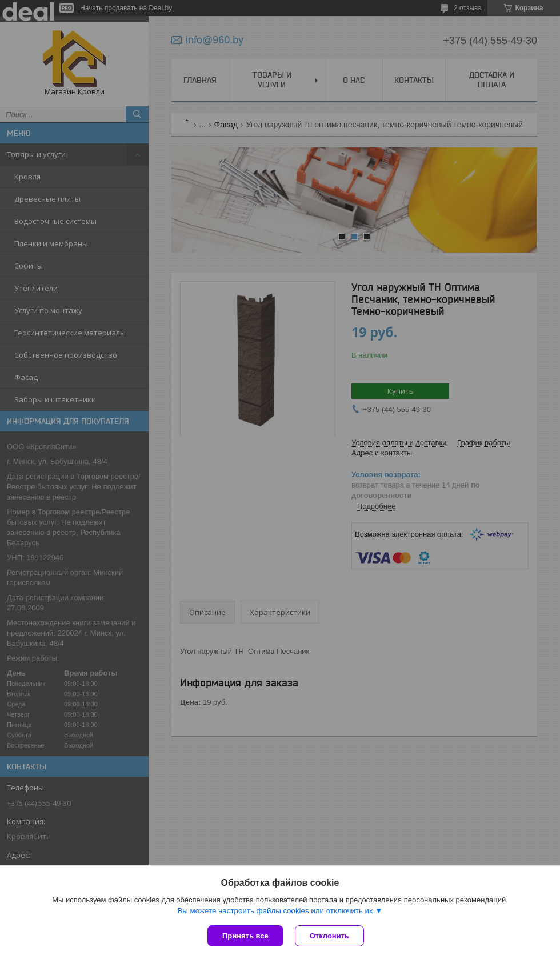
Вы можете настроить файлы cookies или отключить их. (276, 911)
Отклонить (329, 936)
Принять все (245, 936)
